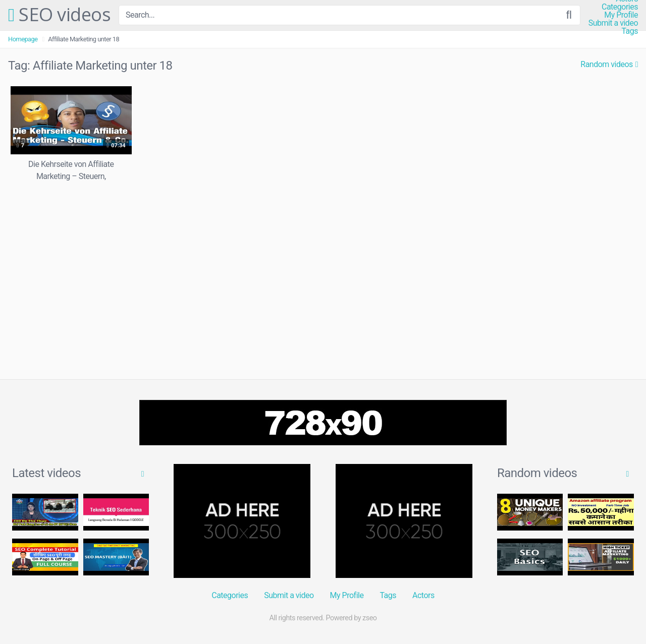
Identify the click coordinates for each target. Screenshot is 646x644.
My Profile (621, 15)
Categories (620, 7)
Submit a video (613, 23)
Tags (630, 31)
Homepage (23, 39)
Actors (423, 595)
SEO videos (59, 15)
